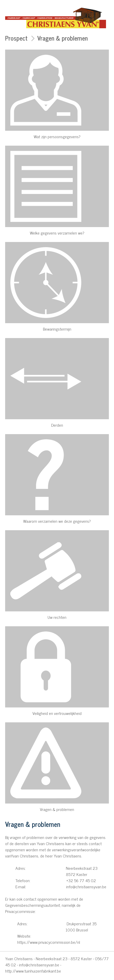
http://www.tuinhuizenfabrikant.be (33, 971)
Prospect (16, 38)
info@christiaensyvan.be (39, 965)
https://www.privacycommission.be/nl (49, 942)
